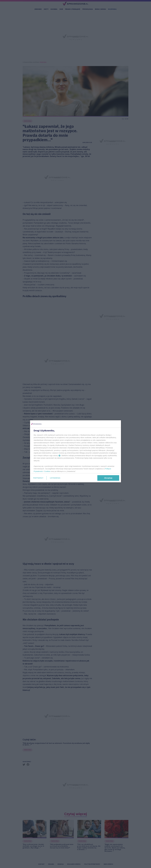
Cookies (47, 471)
